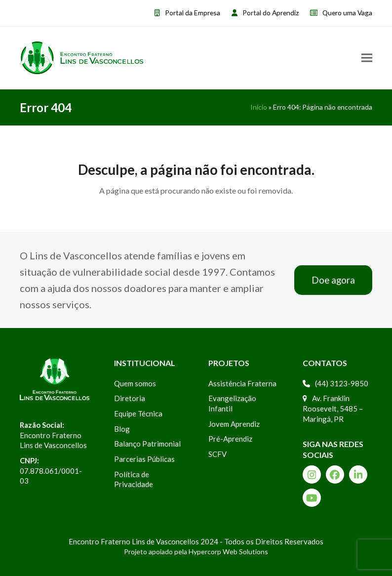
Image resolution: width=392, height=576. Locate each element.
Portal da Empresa (193, 13)
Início (259, 107)
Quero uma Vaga (347, 13)
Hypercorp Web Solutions (228, 552)
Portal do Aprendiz (271, 13)
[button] (367, 58)
